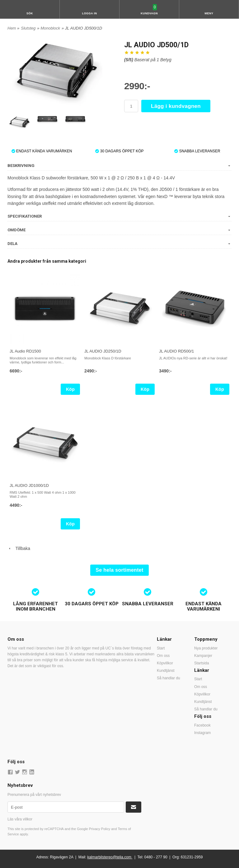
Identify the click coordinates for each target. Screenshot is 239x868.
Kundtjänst (166, 671)
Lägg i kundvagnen (176, 106)
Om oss (163, 656)
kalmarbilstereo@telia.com (109, 857)
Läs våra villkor (20, 819)
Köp (70, 389)
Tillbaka (19, 548)
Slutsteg (28, 28)
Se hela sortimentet (119, 570)
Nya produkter (206, 648)
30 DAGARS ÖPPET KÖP (119, 151)
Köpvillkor (165, 663)
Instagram (202, 733)
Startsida (202, 663)
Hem (12, 28)
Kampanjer (203, 656)
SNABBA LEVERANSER (197, 151)
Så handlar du (169, 678)
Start (161, 648)
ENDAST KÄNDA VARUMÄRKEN (42, 151)
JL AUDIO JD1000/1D (29, 485)
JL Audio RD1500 (25, 351)
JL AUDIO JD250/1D (103, 351)
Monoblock (50, 28)
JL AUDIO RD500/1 (176, 351)
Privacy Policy (100, 829)
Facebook (202, 725)
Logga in (90, 13)
